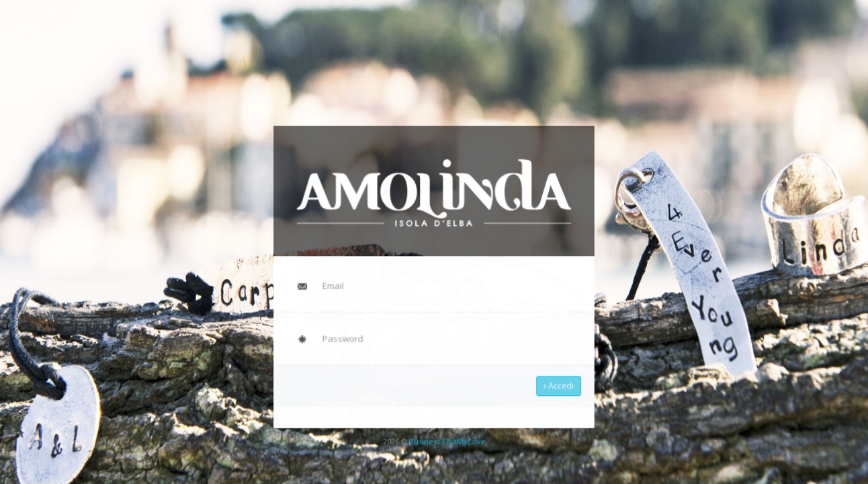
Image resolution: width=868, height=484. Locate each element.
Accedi (552, 380)
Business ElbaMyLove (446, 433)
